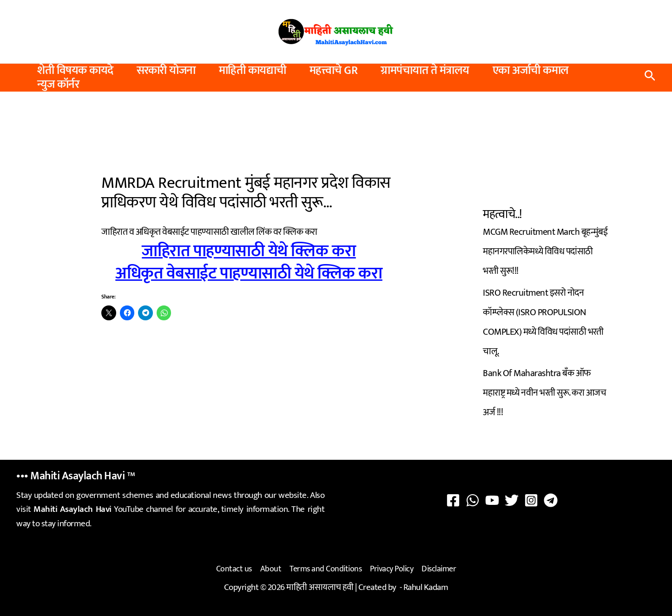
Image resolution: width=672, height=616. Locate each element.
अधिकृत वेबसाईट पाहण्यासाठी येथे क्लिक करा (249, 273)
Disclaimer (439, 569)
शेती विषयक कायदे (75, 71)
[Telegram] (551, 500)
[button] (650, 78)
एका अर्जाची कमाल (531, 71)
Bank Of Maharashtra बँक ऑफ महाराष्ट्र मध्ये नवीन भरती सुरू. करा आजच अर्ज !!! (544, 393)
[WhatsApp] (473, 500)
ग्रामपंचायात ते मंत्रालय (425, 71)
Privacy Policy (392, 569)
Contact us (234, 569)
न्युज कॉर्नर (58, 85)
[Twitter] (512, 500)
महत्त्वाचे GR (334, 71)
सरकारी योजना (166, 71)
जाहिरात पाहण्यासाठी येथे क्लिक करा (249, 251)
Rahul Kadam (426, 587)
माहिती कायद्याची (253, 71)
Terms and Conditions (326, 569)
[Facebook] (453, 500)
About (271, 569)
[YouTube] (492, 500)
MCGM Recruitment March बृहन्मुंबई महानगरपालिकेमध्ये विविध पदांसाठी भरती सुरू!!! (545, 252)
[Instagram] (531, 500)
